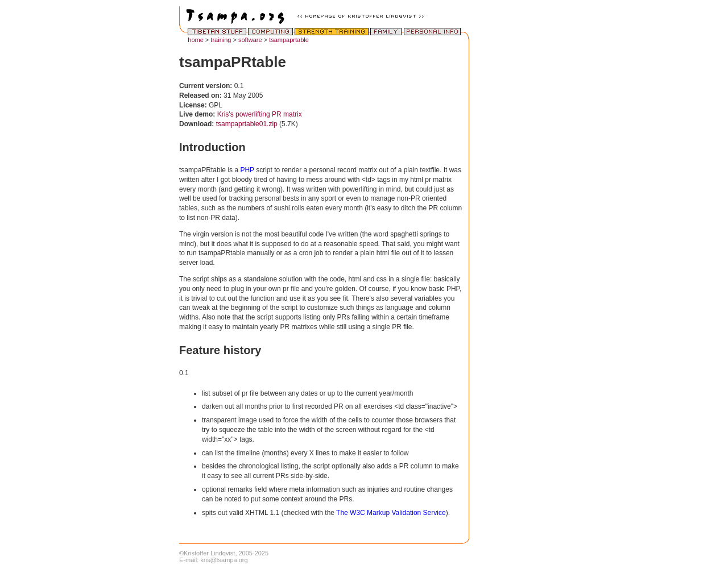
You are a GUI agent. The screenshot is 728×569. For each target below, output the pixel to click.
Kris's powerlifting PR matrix (260, 114)
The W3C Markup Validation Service (391, 513)
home (196, 40)
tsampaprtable (289, 40)
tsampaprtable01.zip (247, 124)
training (221, 40)
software (250, 40)
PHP (247, 170)
